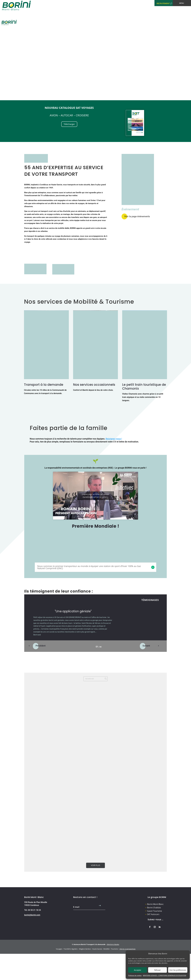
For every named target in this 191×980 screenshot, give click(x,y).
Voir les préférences (178, 970)
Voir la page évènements (137, 216)
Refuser (158, 970)
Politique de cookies (135, 975)
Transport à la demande (44, 385)
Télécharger (69, 124)
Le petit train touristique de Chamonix (144, 387)
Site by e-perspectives (128, 949)
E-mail (76, 907)
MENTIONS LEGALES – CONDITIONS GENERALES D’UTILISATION (165, 975)
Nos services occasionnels (94, 385)
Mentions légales (113, 944)
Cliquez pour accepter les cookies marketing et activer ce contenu (95, 496)
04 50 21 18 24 (34, 910)
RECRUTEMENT (163, 3)
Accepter (138, 970)
